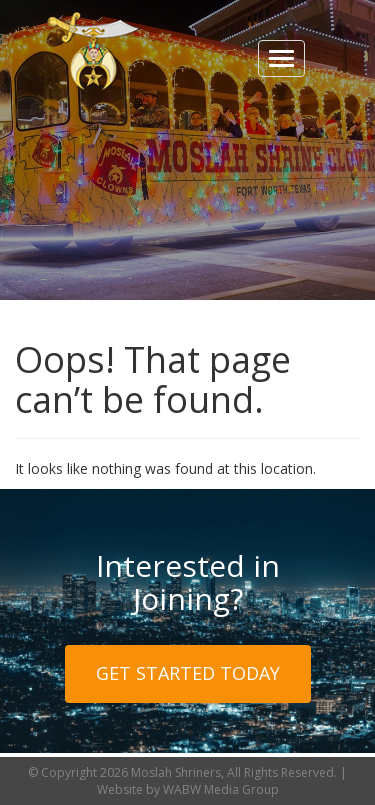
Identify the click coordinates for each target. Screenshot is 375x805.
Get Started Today (188, 673)
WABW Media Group (221, 789)
